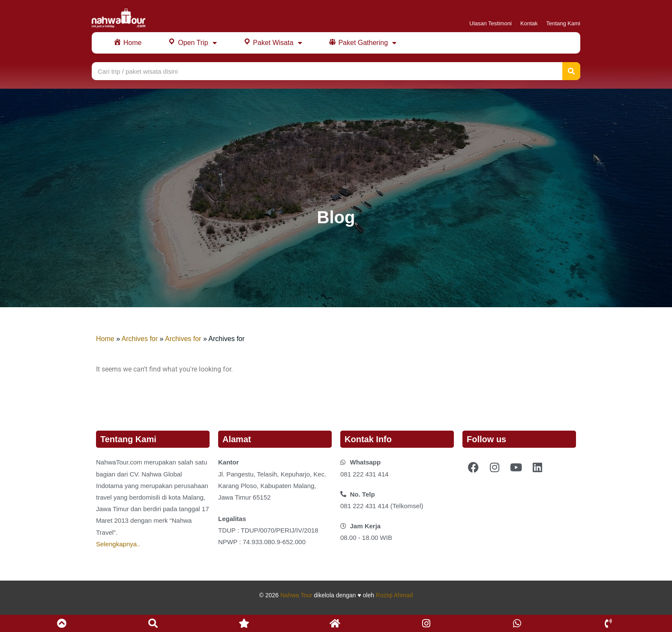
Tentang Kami (564, 23)
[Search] (571, 71)
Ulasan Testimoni (490, 23)
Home (105, 339)
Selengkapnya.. (118, 544)
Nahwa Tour (296, 595)
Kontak (529, 23)
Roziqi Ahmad (394, 595)
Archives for (140, 339)
